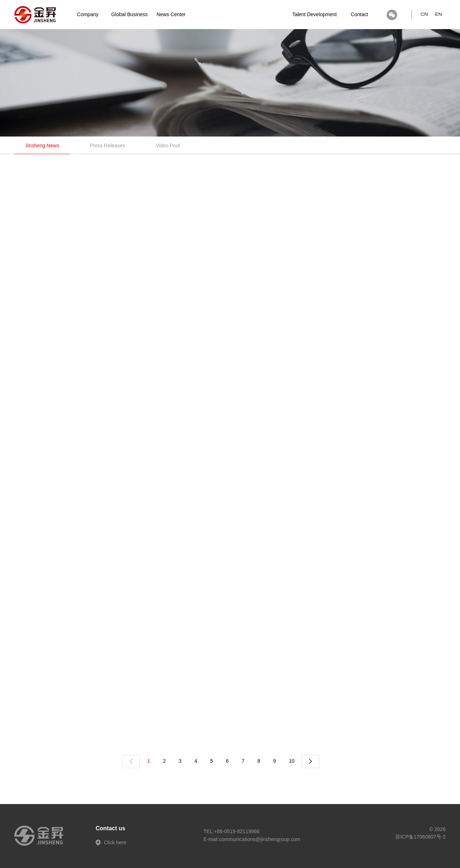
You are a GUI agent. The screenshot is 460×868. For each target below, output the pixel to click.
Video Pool (168, 146)
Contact (359, 14)
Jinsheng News (42, 146)
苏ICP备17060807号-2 (420, 837)
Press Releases (107, 146)
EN (439, 14)
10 (292, 761)
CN (424, 14)
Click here (111, 842)
